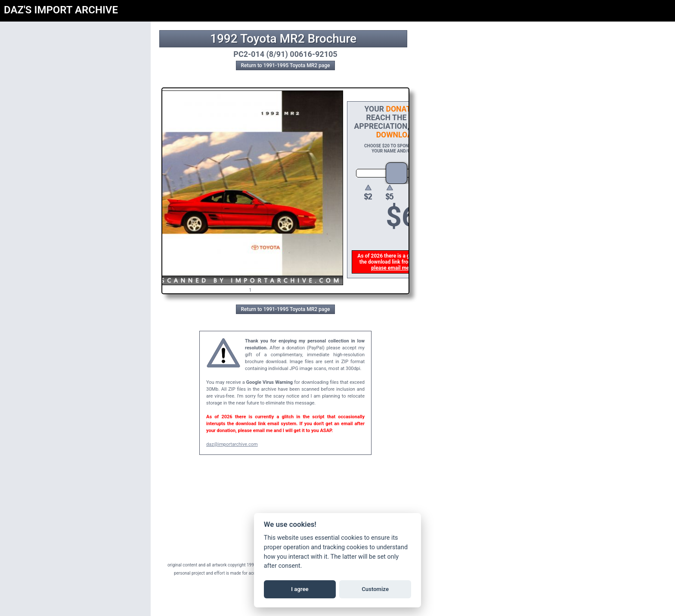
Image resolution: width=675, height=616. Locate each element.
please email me (390, 268)
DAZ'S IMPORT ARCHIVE (61, 10)
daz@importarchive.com (232, 444)
